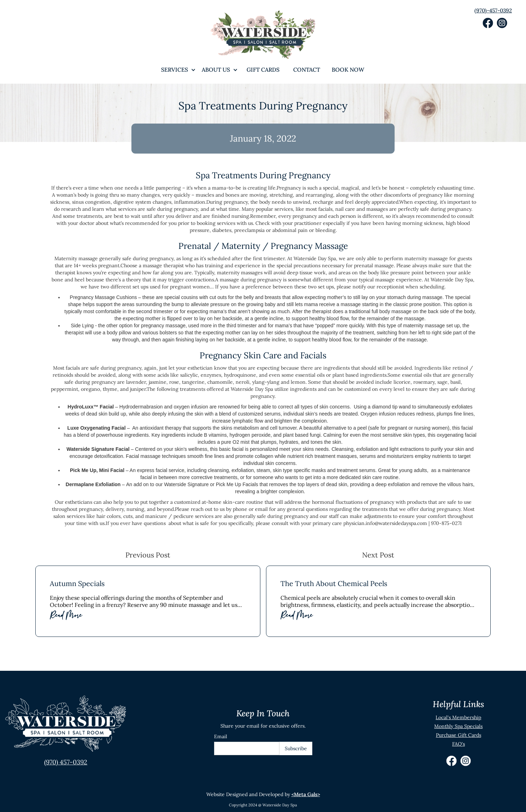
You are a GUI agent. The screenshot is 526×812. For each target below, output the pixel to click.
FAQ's (459, 744)
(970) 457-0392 (66, 762)
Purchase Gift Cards (459, 735)
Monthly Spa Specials (458, 726)
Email (221, 736)
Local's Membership (458, 717)
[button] (175, 70)
